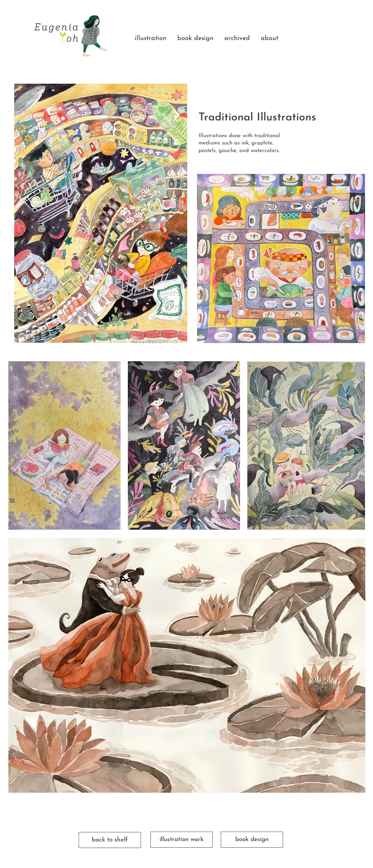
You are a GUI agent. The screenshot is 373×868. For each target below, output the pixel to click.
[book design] (252, 840)
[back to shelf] (110, 840)
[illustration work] (182, 840)
